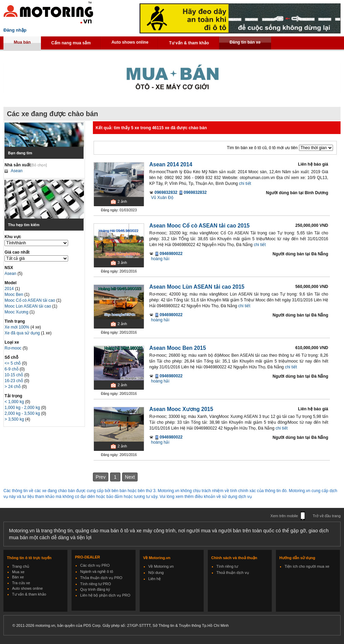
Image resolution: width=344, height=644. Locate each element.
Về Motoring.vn (161, 566)
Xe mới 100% (17, 327)
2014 (10, 289)
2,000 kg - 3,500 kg (23, 413)
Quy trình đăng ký (95, 589)
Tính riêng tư (227, 566)
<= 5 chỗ (13, 363)
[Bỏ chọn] (39, 165)
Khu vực (13, 237)
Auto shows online (130, 42)
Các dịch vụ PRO (95, 565)
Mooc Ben (14, 295)
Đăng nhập (15, 30)
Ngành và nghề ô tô (97, 571)
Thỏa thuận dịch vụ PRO (101, 578)
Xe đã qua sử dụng (22, 333)
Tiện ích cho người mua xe (307, 566)
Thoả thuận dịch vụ (233, 573)
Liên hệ (154, 579)
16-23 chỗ (14, 381)
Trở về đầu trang (327, 516)
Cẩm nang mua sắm (71, 43)
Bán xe (18, 577)
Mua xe (18, 572)
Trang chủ (21, 566)
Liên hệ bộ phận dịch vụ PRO (105, 595)
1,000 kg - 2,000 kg (23, 408)
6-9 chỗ (12, 369)
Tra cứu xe (21, 583)
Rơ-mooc (13, 348)
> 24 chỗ (13, 387)
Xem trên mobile (284, 516)
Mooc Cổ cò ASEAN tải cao (30, 300)
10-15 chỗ (14, 375)
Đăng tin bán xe (245, 42)
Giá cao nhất (17, 252)
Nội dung (156, 573)
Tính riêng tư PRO (96, 584)
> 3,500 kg (15, 419)
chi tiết (245, 184)
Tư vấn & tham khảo (189, 43)
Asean (17, 171)
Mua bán (22, 42)
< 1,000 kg (15, 402)
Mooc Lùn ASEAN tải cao (28, 306)
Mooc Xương (17, 312)
